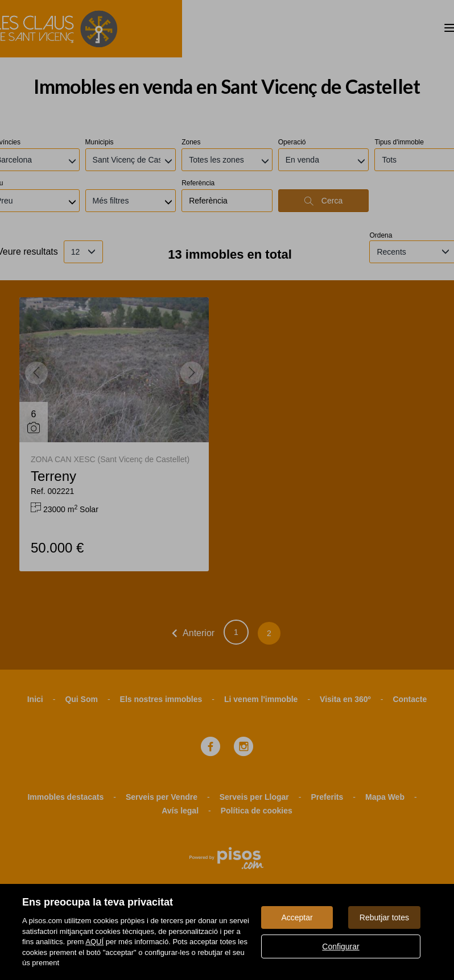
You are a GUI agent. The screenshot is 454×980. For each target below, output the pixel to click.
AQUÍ (94, 942)
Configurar (340, 946)
